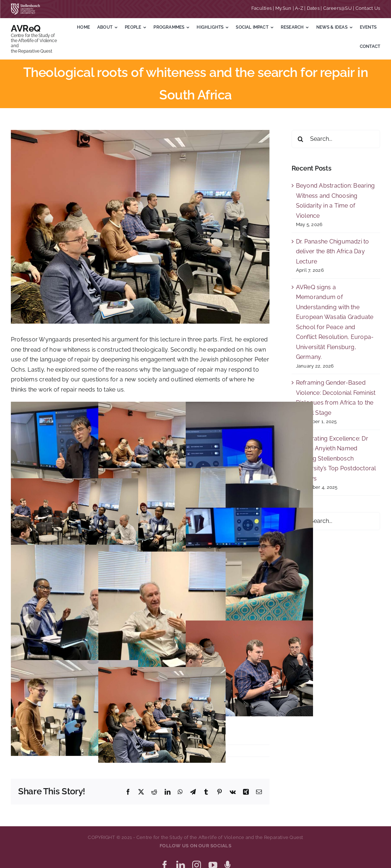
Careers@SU (338, 8)
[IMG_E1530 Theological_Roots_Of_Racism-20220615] (140, 227)
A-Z (299, 8)
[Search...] (336, 139)
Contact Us (368, 8)
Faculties (262, 8)
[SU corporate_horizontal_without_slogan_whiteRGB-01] (25, 6)
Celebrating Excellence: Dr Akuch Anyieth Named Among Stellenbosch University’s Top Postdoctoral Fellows (336, 458)
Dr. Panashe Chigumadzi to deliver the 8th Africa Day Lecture (333, 251)
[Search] (301, 139)
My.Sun (283, 8)
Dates (313, 8)
